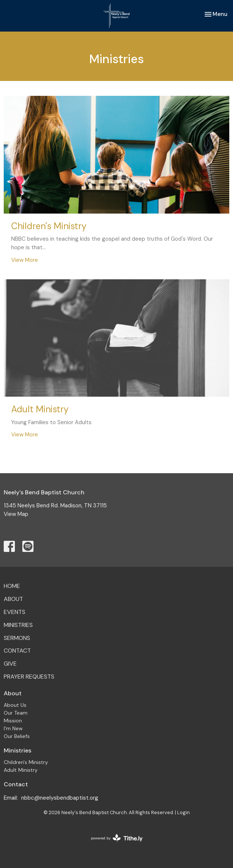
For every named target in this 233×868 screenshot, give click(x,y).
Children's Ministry (26, 762)
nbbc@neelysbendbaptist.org (60, 798)
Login (183, 812)
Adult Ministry (21, 770)
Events (15, 612)
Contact (17, 651)
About (13, 599)
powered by (117, 838)
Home (12, 586)
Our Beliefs (17, 736)
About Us (15, 705)
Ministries (18, 625)
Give (10, 664)
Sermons (17, 638)
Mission (13, 721)
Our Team (16, 713)
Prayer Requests (29, 677)
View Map (16, 514)
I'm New (13, 728)
